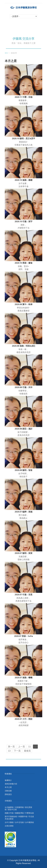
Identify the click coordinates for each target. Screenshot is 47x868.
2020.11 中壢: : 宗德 (23, 97)
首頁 (6, 53)
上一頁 (21, 747)
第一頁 (11, 747)
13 (9, 751)
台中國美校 (29, 822)
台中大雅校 (9, 822)
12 (35, 747)
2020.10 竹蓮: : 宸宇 (23, 221)
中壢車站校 (29, 813)
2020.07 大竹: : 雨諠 (23, 719)
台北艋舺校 (9, 807)
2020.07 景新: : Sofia (23, 636)
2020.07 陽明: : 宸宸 (23, 553)
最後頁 (27, 751)
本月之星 (8, 787)
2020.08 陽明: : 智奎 (23, 470)
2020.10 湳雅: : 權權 (23, 180)
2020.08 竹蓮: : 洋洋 (23, 387)
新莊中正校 (12, 810)
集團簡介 (8, 780)
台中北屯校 (19, 822)
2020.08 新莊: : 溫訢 (23, 429)
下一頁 (17, 751)
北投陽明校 (19, 807)
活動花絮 (8, 791)
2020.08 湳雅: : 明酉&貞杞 (23, 346)
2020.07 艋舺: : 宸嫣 (23, 512)
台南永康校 (9, 826)
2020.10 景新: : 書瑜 (23, 263)
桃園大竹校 (9, 813)
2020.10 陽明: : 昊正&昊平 (23, 138)
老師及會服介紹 (11, 784)
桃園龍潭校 (19, 813)
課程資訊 (8, 794)
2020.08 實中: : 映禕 (23, 304)
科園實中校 (23, 816)
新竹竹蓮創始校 (11, 816)
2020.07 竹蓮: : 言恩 (23, 595)
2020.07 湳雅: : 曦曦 (23, 678)
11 (29, 747)
